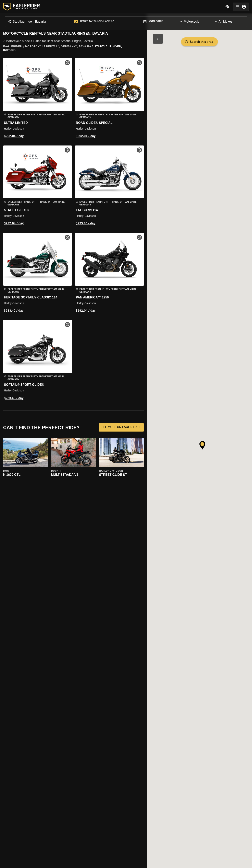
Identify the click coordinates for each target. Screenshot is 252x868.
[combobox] (39, 21)
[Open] (212, 20)
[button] (38, 99)
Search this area (200, 42)
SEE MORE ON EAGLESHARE (121, 427)
